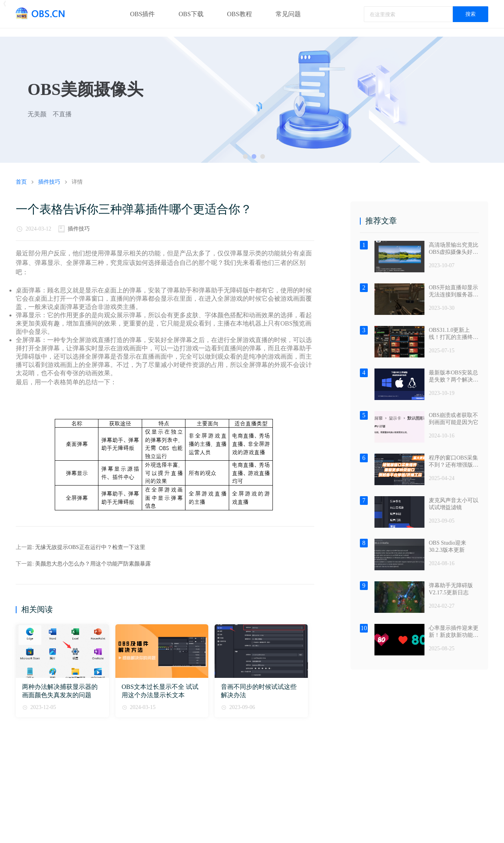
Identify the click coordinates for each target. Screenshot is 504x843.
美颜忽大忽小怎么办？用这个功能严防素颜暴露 (93, 564)
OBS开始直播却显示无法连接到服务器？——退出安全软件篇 (454, 291)
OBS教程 (240, 14)
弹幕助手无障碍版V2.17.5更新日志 (451, 589)
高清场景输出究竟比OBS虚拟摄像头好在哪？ (454, 249)
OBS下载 (191, 14)
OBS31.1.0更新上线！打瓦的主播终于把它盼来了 (454, 334)
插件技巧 (79, 229)
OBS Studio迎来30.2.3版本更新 (447, 546)
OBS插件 (142, 14)
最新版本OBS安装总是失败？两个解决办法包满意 (454, 377)
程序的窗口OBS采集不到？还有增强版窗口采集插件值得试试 (454, 462)
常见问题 (288, 14)
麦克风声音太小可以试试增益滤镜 (454, 504)
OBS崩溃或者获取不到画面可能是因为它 (454, 419)
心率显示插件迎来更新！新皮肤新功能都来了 (454, 632)
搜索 (471, 14)
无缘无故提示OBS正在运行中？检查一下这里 (90, 547)
